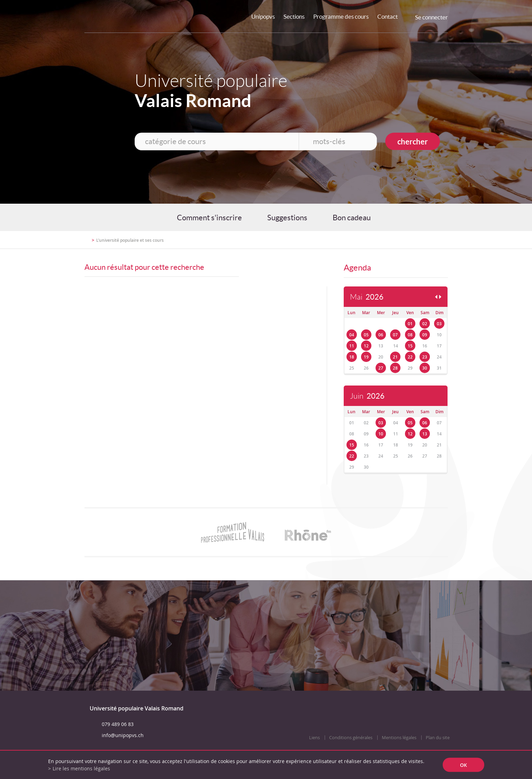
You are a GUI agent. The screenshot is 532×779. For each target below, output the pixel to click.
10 (381, 434)
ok (463, 765)
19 (366, 357)
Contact (387, 16)
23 (425, 357)
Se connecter (431, 17)
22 (410, 357)
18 (352, 357)
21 (395, 357)
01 (410, 324)
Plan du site (438, 738)
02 (425, 324)
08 (410, 335)
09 (425, 335)
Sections (294, 16)
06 (381, 335)
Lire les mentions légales (81, 768)
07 (395, 335)
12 (366, 346)
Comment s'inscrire (209, 218)
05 (366, 335)
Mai (367, 297)
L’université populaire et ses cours (130, 240)
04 (352, 335)
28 (395, 368)
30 (425, 368)
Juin (367, 396)
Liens (314, 738)
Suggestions (287, 218)
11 (352, 346)
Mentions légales (399, 738)
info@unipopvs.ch (123, 735)
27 (381, 368)
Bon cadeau (352, 218)
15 (410, 346)
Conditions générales (351, 738)
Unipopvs (263, 16)
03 (439, 324)
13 (425, 434)
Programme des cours (341, 16)
